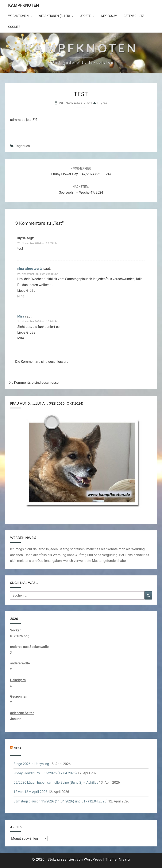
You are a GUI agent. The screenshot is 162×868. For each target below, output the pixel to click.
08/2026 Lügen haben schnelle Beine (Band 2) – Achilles (56, 782)
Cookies (14, 27)
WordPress (93, 859)
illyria (102, 103)
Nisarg (124, 859)
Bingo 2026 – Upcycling (31, 764)
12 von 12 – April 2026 (30, 792)
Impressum (109, 16)
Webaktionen (18, 16)
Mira (21, 316)
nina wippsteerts (30, 269)
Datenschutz (134, 16)
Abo (18, 748)
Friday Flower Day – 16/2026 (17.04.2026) (45, 773)
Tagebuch (23, 146)
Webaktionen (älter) (54, 16)
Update (85, 16)
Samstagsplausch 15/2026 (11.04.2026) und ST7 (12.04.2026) (60, 801)
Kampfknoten (24, 5)
